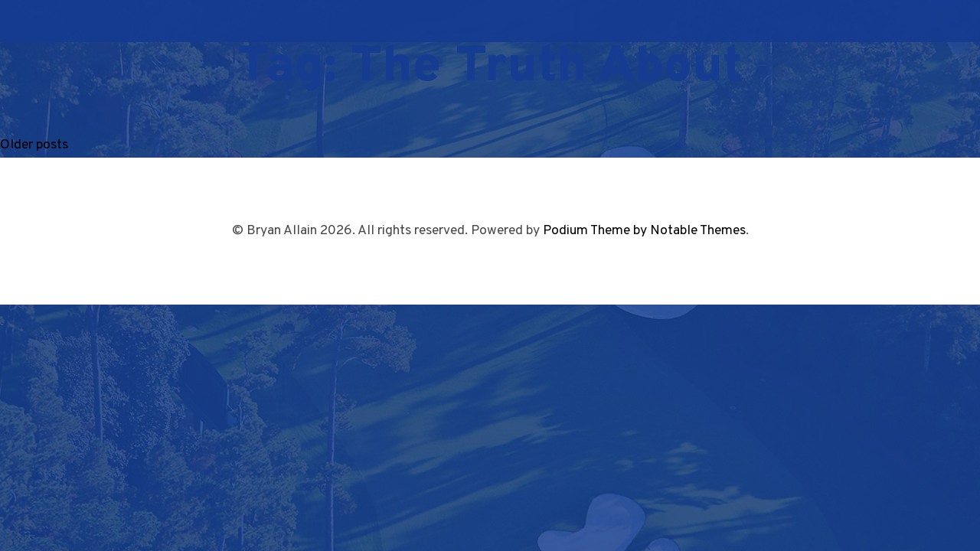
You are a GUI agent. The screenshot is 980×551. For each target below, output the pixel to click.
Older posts (34, 145)
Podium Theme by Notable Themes (644, 231)
